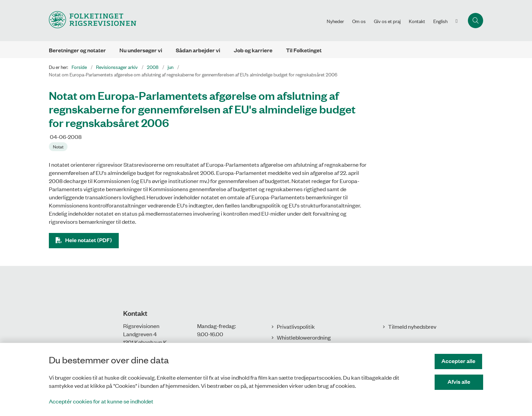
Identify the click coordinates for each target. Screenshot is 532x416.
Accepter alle (459, 361)
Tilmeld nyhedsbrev (412, 326)
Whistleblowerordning (304, 337)
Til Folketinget (304, 50)
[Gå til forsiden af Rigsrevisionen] (186, 21)
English (440, 21)
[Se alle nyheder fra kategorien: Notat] (59, 146)
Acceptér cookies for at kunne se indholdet (101, 401)
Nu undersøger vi (141, 50)
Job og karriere (253, 50)
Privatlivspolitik (296, 326)
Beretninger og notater (77, 50)
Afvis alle (460, 382)
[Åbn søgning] (476, 21)
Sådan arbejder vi (198, 50)
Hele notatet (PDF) (89, 240)
